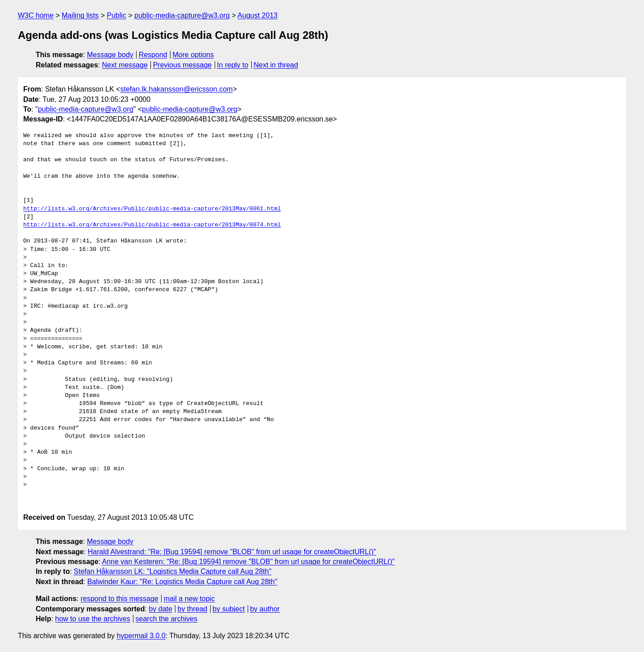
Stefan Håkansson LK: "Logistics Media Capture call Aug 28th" (172, 571)
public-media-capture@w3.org (182, 15)
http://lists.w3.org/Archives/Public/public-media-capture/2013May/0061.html (152, 209)
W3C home (36, 15)
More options (193, 55)
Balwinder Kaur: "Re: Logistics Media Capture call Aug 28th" (183, 582)
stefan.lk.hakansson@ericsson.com (176, 89)
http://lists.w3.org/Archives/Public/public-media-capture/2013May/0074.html (152, 225)
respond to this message (119, 599)
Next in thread (276, 65)
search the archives (167, 619)
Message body (110, 55)
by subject (229, 609)
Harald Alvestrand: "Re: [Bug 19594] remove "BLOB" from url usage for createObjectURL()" (232, 552)
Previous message (183, 65)
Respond (153, 55)
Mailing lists (80, 15)
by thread (193, 609)
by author (265, 609)
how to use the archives (93, 619)
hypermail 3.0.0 (141, 636)
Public (116, 15)
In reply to (233, 65)
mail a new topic (189, 599)
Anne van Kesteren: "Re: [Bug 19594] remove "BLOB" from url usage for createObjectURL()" (249, 562)
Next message (125, 65)
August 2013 (258, 15)
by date (160, 609)
